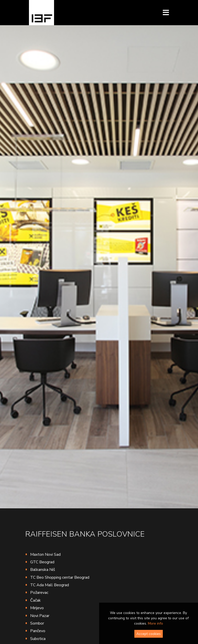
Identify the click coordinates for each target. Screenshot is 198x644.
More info (155, 623)
